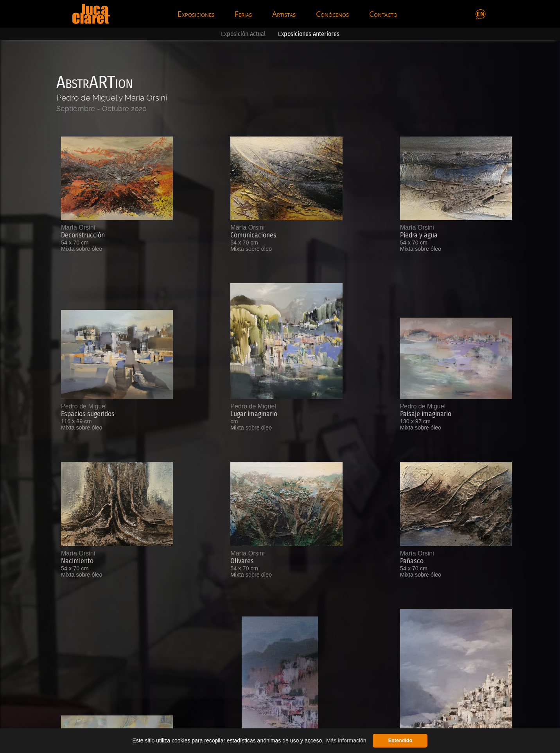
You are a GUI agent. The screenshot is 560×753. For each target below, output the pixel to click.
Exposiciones (196, 14)
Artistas (284, 14)
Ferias (243, 14)
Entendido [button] (400, 740)
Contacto (383, 14)
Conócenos (332, 14)
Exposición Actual (243, 34)
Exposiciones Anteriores (309, 34)
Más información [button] (346, 740)
